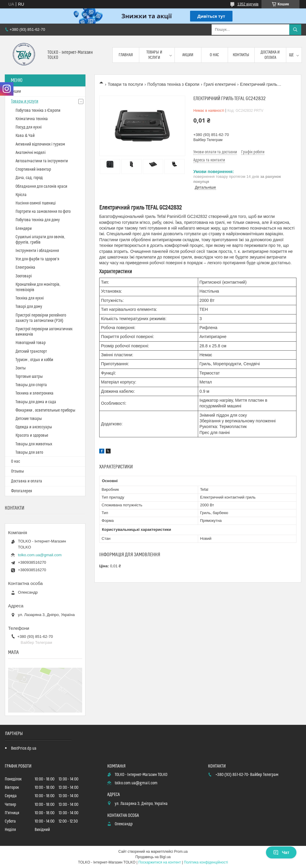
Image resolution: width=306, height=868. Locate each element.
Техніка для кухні (30, 298)
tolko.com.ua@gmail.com (40, 555)
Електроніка (25, 268)
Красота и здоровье (32, 435)
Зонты (21, 368)
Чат (281, 852)
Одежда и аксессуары (34, 427)
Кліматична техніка (32, 119)
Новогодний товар (31, 343)
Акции (188, 55)
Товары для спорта (31, 385)
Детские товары (29, 419)
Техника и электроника (35, 393)
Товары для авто (29, 453)
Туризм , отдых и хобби (34, 360)
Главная (126, 55)
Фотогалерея (22, 491)
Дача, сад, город (29, 178)
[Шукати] (295, 30)
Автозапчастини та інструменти (42, 161)
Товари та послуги (125, 84)
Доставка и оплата (270, 55)
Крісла (21, 195)
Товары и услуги (154, 55)
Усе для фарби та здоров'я (37, 259)
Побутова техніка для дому (38, 220)
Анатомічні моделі (30, 153)
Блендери (24, 229)
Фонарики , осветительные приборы (45, 410)
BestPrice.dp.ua (24, 748)
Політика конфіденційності (206, 862)
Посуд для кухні (29, 127)
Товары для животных (34, 444)
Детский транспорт (31, 352)
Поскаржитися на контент (160, 862)
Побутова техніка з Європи (173, 84)
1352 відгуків (248, 4)
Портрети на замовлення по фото (43, 212)
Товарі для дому (29, 307)
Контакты (241, 55)
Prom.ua (181, 852)
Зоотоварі (24, 276)
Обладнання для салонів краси (41, 187)
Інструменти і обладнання (37, 251)
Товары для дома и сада (36, 402)
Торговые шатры (29, 377)
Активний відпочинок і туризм (40, 144)
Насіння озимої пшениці (36, 203)
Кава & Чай (25, 136)
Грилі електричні (220, 84)
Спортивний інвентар (33, 169)
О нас (214, 55)
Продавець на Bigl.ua (153, 857)
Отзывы (17, 471)
